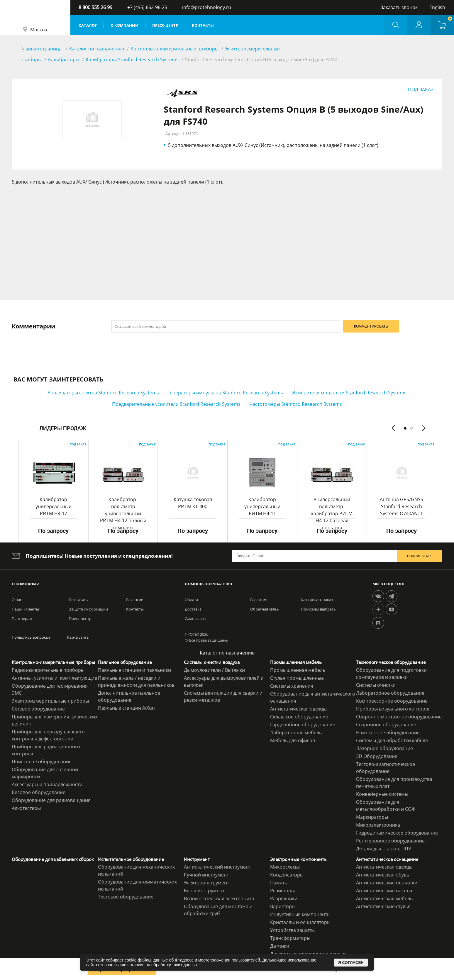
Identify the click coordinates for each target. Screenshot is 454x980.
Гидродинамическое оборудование (397, 833)
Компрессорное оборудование (392, 701)
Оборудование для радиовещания (51, 800)
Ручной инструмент (206, 875)
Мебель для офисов (293, 740)
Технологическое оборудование (391, 662)
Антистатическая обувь (383, 875)
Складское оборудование (299, 717)
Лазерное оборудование (384, 748)
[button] (405, 428)
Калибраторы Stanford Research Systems (132, 60)
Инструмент (197, 859)
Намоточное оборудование (388, 733)
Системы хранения (292, 686)
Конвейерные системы (382, 794)
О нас (17, 600)
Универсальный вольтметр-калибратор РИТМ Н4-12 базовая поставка (332, 513)
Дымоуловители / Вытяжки (214, 670)
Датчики (280, 946)
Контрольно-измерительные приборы (175, 49)
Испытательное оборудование (131, 859)
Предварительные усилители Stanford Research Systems (176, 404)
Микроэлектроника (378, 825)
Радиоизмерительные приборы (48, 670)
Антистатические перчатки (387, 883)
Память (279, 883)
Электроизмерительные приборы (50, 701)
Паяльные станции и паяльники (134, 670)
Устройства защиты (292, 930)
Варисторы (283, 906)
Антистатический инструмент (217, 867)
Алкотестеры (26, 808)
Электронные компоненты (299, 859)
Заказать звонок (399, 7)
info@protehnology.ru (207, 7)
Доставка (193, 609)
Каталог (88, 25)
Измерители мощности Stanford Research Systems (349, 393)
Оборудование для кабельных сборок (53, 859)
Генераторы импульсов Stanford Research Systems (225, 393)
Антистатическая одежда (298, 709)
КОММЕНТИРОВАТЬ (371, 326)
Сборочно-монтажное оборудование (399, 717)
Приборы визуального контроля (393, 709)
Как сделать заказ (317, 600)
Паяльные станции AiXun (126, 708)
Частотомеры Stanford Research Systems (296, 404)
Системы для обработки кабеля (392, 740)
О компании (124, 25)
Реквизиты (79, 600)
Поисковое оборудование (42, 762)
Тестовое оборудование (126, 897)
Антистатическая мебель (384, 898)
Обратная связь (265, 609)
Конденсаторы (287, 875)
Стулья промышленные (297, 678)
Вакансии (135, 600)
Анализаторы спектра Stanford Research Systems (103, 393)
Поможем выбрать (318, 609)
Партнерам (22, 618)
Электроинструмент (206, 883)
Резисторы (282, 891)
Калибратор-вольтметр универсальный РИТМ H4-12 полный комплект (123, 513)
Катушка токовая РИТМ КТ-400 (193, 503)
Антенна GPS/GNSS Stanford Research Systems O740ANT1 (402, 506)
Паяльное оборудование (125, 662)
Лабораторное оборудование (390, 693)
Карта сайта (78, 637)
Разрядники (284, 898)
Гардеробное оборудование (303, 725)
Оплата (191, 600)
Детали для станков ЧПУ (384, 849)
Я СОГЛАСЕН (351, 963)
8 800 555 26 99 (95, 7)
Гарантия (259, 600)
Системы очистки (376, 685)
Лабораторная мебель (296, 733)
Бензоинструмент (204, 891)
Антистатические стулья (383, 906)
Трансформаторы (290, 938)
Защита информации (88, 609)
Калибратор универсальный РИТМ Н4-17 (54, 506)
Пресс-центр (165, 25)
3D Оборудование (377, 756)
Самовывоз (195, 618)
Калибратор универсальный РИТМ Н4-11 (262, 506)
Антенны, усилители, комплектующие (54, 678)
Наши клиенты (25, 609)
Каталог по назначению (97, 49)
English (437, 7)
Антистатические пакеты (384, 891)
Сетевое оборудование (38, 709)
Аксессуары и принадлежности (47, 784)
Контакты (203, 25)
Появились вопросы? (31, 637)
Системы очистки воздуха (212, 662)
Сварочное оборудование (386, 725)
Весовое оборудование (39, 792)
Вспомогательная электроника (219, 898)
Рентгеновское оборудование (390, 841)
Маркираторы (372, 817)
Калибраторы (64, 60)
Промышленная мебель (296, 662)
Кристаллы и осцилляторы (300, 922)
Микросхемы (285, 867)
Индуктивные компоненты (300, 914)
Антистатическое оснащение (387, 859)
